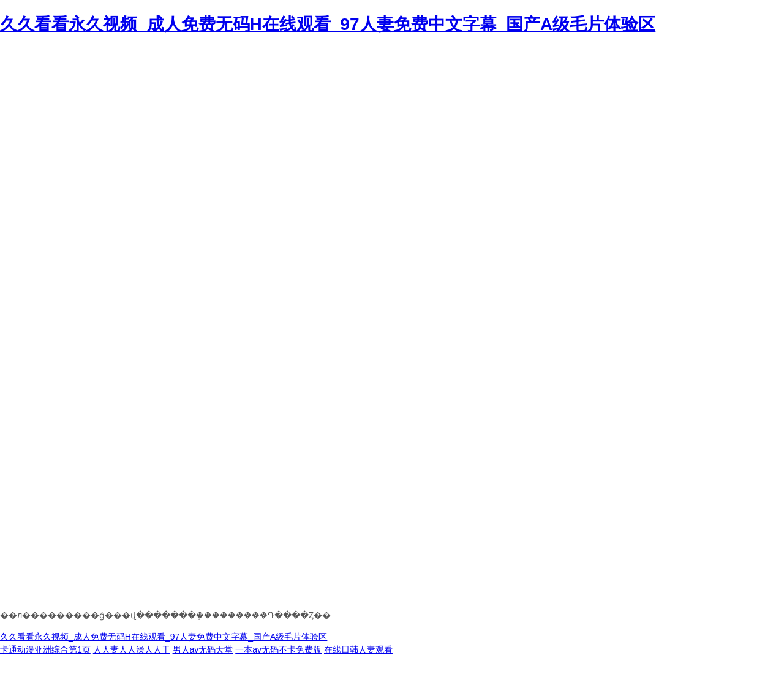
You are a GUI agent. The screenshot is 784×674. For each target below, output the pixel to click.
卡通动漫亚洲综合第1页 (45, 649)
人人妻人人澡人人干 (132, 649)
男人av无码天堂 (203, 649)
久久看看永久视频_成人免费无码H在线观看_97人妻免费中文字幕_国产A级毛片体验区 (328, 24)
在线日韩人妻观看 (358, 649)
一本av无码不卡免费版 (278, 649)
